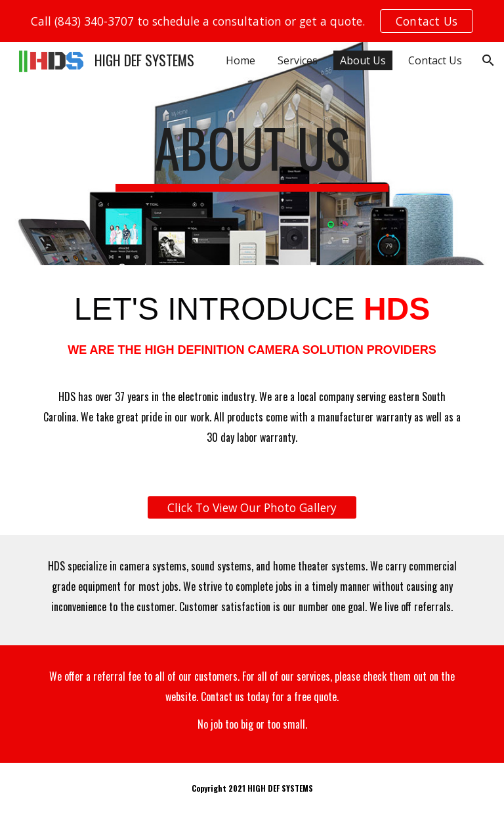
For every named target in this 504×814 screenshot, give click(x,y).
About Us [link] (363, 60)
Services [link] (298, 60)
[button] (488, 60)
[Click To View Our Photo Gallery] (252, 508)
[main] (252, 154)
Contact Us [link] (435, 60)
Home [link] (241, 60)
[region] (252, 21)
